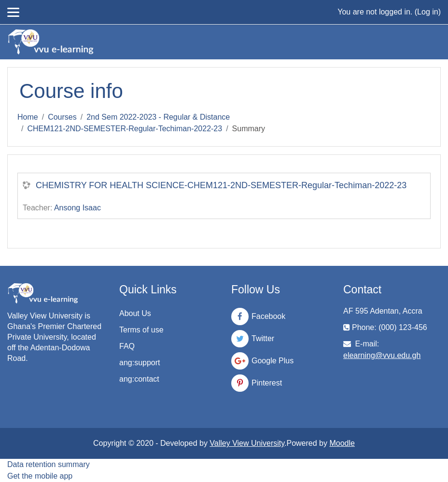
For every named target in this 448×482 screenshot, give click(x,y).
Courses (62, 117)
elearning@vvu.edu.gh (382, 355)
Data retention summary (49, 464)
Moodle (342, 443)
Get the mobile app (40, 476)
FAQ (127, 346)
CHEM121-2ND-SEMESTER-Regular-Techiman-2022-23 (125, 129)
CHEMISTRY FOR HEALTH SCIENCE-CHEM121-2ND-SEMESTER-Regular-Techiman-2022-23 (221, 185)
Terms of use (141, 330)
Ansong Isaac (77, 208)
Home (28, 117)
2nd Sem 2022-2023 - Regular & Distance (158, 117)
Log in (428, 12)
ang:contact (139, 379)
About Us (135, 313)
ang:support (140, 363)
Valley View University (247, 443)
